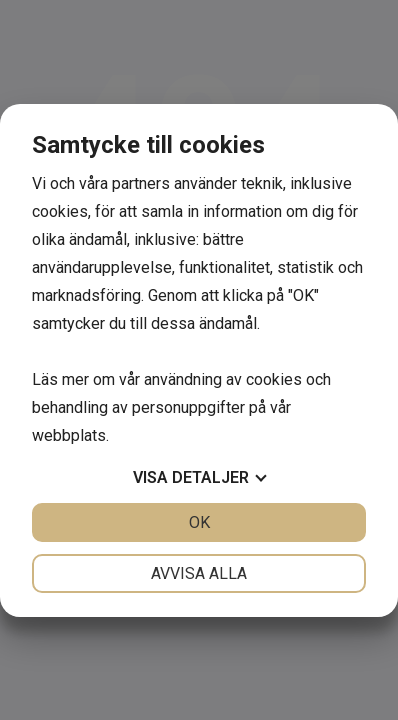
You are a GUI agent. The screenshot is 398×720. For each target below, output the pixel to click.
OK (199, 522)
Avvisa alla (199, 573)
